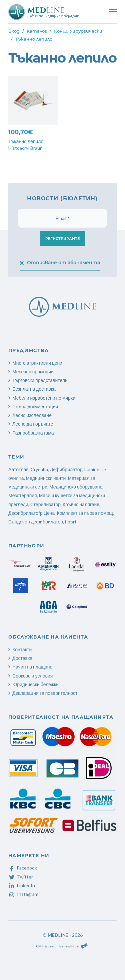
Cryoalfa (39, 469)
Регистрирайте (62, 239)
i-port (71, 522)
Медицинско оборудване (76, 487)
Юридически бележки (35, 684)
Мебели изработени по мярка (44, 398)
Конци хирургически (78, 31)
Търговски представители (40, 380)
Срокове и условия (32, 676)
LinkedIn (22, 885)
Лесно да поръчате (33, 424)
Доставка (22, 658)
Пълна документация (35, 406)
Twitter (21, 877)
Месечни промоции (33, 372)
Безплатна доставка (34, 389)
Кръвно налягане (81, 504)
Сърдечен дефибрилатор (36, 522)
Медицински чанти (46, 478)
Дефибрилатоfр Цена (31, 513)
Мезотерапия (23, 495)
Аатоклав (18, 469)
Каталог (37, 31)
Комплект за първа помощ (85, 513)
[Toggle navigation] (113, 12)
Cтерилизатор (45, 504)
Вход (14, 31)
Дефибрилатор (66, 469)
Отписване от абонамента (60, 263)
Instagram (23, 894)
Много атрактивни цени (37, 363)
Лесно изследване (32, 415)
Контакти (22, 649)
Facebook (23, 868)
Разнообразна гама (33, 433)
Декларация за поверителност (45, 693)
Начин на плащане (32, 667)
